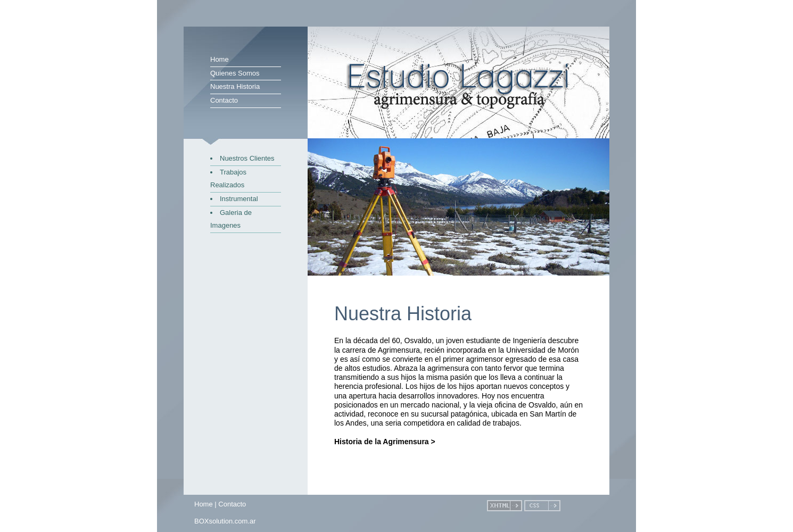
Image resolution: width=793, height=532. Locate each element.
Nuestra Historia (235, 86)
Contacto (224, 100)
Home (220, 59)
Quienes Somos (235, 73)
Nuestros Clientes (247, 158)
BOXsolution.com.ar (225, 521)
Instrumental (239, 199)
